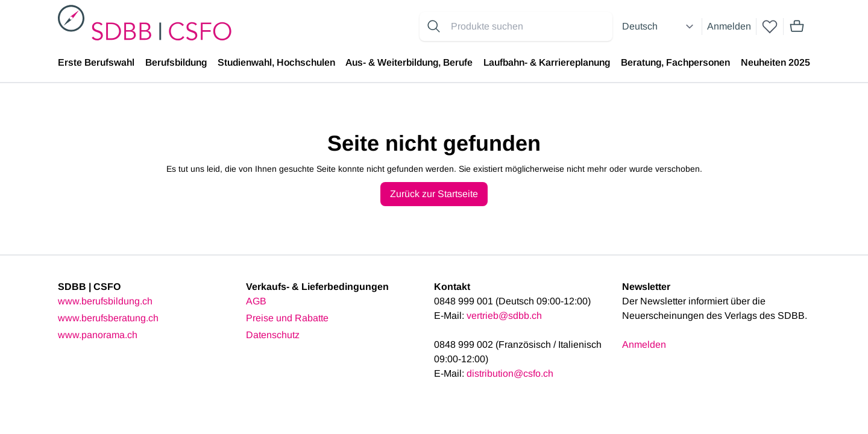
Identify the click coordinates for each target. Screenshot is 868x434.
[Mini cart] (797, 27)
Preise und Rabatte (287, 318)
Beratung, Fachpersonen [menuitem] (675, 62)
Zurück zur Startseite (434, 194)
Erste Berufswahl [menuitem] (96, 62)
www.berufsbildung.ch (105, 301)
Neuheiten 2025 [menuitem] (775, 62)
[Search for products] (529, 27)
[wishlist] (770, 27)
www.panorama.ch (98, 335)
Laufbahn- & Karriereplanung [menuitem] (547, 62)
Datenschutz (273, 335)
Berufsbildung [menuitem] (176, 62)
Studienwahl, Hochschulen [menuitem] (276, 62)
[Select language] (659, 27)
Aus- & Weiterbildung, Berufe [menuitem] (409, 62)
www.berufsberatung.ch (108, 318)
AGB (256, 301)
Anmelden (729, 26)
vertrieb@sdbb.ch (504, 316)
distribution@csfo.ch (510, 373)
